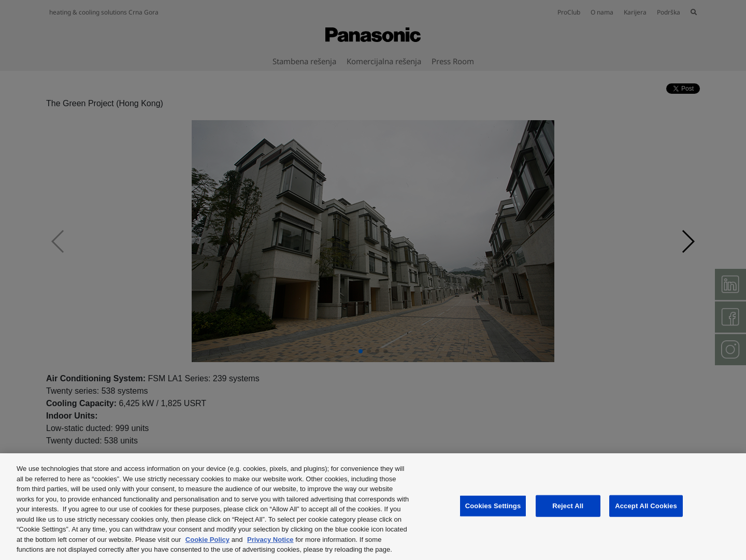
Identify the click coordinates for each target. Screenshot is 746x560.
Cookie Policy (207, 540)
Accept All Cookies (646, 506)
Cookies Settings (493, 506)
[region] (373, 507)
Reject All (568, 506)
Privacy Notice (270, 540)
